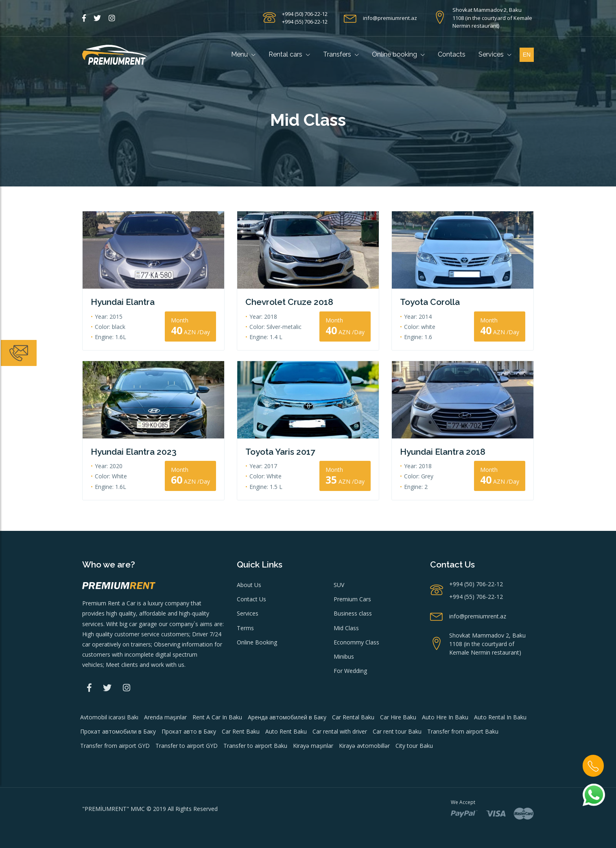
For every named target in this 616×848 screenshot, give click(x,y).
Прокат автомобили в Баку (118, 731)
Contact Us (251, 599)
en (527, 55)
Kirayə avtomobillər (364, 746)
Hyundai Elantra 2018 (443, 452)
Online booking (398, 54)
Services (495, 54)
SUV (339, 585)
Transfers (341, 54)
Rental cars (289, 54)
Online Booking (257, 642)
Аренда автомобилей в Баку (287, 717)
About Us (249, 585)
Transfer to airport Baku (255, 746)
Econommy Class (356, 642)
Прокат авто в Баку (189, 731)
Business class (353, 613)
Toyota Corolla (430, 302)
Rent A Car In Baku (217, 717)
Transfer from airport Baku (463, 731)
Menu (243, 54)
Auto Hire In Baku (445, 717)
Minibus (344, 656)
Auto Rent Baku (286, 731)
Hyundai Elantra (123, 302)
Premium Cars (352, 599)
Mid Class (346, 628)
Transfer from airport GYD (115, 746)
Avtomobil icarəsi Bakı (109, 717)
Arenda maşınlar (165, 717)
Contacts (452, 54)
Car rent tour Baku (397, 731)
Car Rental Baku (353, 717)
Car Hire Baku (398, 717)
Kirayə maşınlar (313, 746)
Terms (245, 628)
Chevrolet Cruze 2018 (289, 302)
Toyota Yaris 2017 (280, 452)
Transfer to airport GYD (187, 746)
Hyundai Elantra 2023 (134, 452)
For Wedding (350, 671)
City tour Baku (414, 746)
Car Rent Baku (241, 731)
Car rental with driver (340, 731)
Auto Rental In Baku (500, 717)
